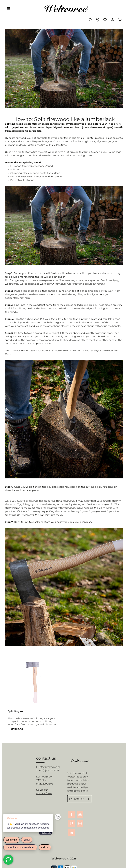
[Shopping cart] (120, 8)
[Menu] (8, 8)
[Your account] (112, 8)
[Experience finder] (98, 8)
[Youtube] (80, 810)
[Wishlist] (105, 8)
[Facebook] (71, 810)
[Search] (90, 8)
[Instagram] (80, 819)
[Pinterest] (71, 819)
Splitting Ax (15, 702)
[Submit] (89, 794)
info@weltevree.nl (49, 762)
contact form (44, 789)
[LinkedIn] (71, 828)
